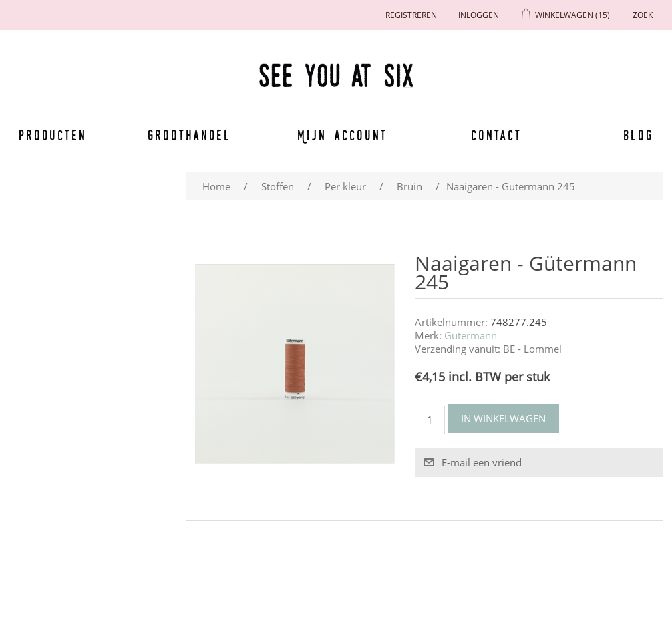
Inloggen (479, 15)
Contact (497, 135)
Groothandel (189, 135)
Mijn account (343, 135)
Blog (638, 135)
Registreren (411, 15)
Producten (53, 135)
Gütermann (471, 335)
